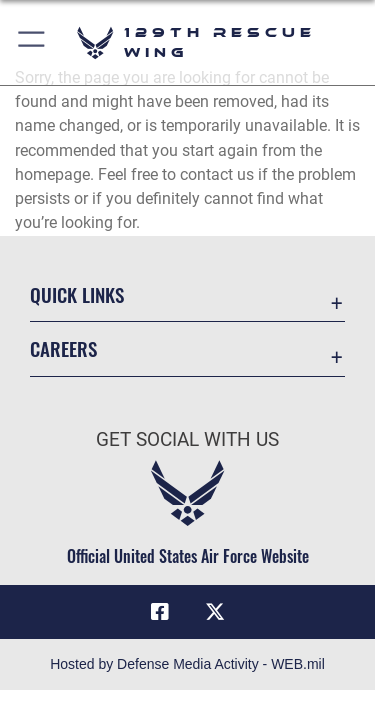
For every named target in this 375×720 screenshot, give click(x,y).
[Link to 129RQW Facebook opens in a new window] (160, 612)
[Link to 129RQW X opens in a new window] (215, 612)
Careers (63, 348)
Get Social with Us (187, 439)
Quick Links (77, 294)
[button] (32, 42)
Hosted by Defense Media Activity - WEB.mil (187, 664)
